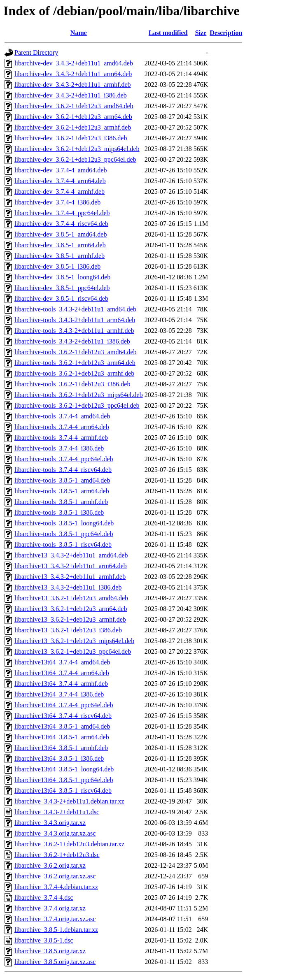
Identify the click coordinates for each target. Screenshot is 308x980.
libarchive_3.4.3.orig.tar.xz (50, 823)
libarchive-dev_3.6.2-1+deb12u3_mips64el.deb (77, 149)
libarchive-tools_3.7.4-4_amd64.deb (62, 416)
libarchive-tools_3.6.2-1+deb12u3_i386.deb (72, 384)
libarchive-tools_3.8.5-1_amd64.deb (62, 480)
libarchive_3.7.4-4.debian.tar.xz (56, 887)
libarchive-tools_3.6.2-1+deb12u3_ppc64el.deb (77, 405)
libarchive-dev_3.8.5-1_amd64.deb (61, 234)
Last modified (168, 33)
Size (201, 33)
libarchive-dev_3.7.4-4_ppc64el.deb (62, 213)
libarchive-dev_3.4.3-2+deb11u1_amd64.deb (74, 63)
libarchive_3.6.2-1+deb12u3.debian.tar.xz (69, 844)
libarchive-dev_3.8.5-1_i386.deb (57, 266)
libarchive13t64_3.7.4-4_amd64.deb (62, 662)
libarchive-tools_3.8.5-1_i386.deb (59, 512)
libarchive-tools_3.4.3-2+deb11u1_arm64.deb (75, 320)
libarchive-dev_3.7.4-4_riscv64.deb (61, 224)
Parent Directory (36, 52)
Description (226, 33)
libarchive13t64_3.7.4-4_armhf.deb (61, 684)
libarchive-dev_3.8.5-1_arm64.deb (60, 245)
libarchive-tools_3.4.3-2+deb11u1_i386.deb (72, 341)
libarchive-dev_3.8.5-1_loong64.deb (62, 277)
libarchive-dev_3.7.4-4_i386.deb (57, 202)
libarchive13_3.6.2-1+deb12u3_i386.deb (68, 630)
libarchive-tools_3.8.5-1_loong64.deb (64, 523)
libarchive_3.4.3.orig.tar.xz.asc (55, 833)
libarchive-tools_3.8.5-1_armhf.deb (61, 502)
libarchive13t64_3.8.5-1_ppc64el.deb (64, 780)
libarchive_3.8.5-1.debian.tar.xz (56, 930)
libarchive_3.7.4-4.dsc (44, 898)
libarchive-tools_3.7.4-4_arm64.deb (62, 427)
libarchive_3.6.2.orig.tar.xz (50, 865)
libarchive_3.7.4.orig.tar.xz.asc (55, 919)
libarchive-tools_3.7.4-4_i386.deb (59, 448)
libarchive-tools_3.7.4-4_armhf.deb (61, 438)
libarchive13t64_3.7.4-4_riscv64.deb (63, 716)
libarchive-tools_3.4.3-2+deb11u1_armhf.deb (74, 331)
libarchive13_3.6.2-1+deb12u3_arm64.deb (71, 609)
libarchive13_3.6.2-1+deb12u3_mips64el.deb (74, 641)
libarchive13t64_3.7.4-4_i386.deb (59, 694)
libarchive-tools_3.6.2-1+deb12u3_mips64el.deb (79, 395)
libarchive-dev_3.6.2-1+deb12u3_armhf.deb (73, 127)
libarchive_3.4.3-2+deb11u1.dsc (57, 812)
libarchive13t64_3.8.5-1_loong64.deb (64, 769)
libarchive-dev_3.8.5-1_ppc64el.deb (62, 288)
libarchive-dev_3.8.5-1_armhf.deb (59, 256)
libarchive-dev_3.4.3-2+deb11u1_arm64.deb (73, 74)
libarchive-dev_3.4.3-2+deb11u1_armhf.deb (73, 85)
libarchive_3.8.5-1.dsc (44, 940)
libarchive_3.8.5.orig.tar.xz (50, 951)
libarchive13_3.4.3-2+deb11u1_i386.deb (68, 587)
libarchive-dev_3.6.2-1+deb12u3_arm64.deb (73, 117)
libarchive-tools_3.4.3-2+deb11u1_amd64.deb (75, 309)
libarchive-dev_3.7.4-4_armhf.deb (59, 192)
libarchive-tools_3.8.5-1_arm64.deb (62, 491)
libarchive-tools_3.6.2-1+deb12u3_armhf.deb (74, 373)
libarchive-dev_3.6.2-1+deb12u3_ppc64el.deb (75, 159)
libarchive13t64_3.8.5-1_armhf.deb (61, 748)
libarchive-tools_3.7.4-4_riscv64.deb (63, 470)
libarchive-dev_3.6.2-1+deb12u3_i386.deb (71, 138)
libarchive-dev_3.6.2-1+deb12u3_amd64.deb (74, 106)
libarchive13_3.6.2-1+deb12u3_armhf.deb (70, 619)
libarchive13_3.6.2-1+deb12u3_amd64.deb (71, 598)
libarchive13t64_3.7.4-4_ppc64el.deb (64, 705)
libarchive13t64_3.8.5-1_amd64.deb (62, 726)
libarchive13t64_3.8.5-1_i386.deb (59, 758)
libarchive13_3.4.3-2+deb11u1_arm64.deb (71, 566)
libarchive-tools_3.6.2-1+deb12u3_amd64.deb (76, 352)
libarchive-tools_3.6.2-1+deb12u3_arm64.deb (75, 363)
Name (79, 33)
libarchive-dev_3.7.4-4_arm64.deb (60, 181)
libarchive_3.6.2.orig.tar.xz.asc (55, 876)
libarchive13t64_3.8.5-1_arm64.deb (62, 737)
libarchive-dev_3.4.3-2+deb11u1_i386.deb (71, 95)
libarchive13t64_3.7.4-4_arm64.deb (62, 673)
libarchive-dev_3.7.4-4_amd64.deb (61, 170)
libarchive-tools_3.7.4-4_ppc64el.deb (64, 459)
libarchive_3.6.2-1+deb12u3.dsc (57, 855)
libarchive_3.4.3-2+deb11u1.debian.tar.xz (69, 801)
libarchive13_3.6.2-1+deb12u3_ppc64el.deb (73, 651)
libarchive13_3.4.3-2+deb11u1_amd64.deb (71, 555)
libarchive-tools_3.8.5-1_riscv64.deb (63, 545)
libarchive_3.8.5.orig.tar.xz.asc (55, 962)
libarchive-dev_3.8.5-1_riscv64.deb (61, 298)
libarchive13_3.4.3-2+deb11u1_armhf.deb (70, 577)
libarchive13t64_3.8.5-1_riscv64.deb (63, 791)
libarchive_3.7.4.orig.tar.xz (50, 908)
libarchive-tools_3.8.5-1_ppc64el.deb (64, 534)
